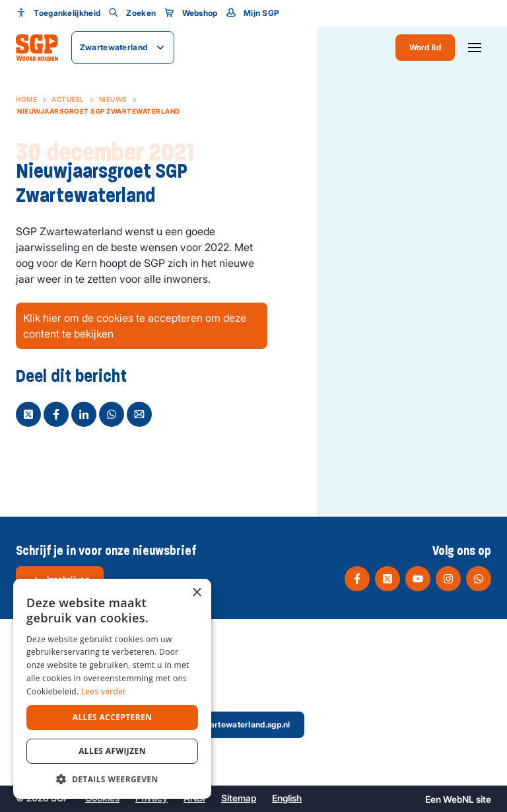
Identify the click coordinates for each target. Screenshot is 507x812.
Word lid (425, 47)
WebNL (458, 799)
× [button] (196, 593)
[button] (112, 779)
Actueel (68, 99)
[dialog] (112, 689)
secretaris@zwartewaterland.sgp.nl (211, 725)
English (287, 798)
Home (26, 99)
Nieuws (113, 99)
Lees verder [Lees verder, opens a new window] (104, 691)
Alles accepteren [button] (113, 717)
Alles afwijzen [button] (112, 751)
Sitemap (239, 798)
